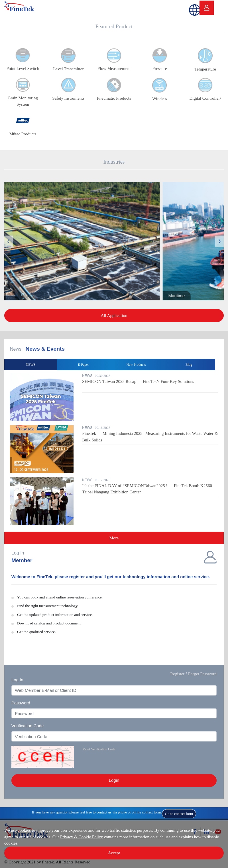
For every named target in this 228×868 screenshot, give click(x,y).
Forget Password (202, 674)
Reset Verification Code (99, 749)
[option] (114, 451)
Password (21, 703)
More (114, 538)
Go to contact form (179, 814)
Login (114, 780)
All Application (114, 316)
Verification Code (28, 726)
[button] (192, 8)
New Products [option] (136, 365)
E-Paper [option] (83, 365)
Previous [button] (9, 241)
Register (177, 674)
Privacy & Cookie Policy (82, 837)
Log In (17, 680)
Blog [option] (189, 365)
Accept (114, 853)
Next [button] (219, 241)
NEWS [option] (31, 365)
